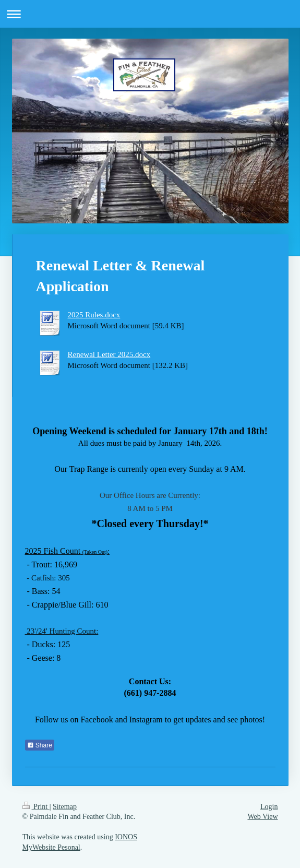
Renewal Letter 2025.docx (109, 354)
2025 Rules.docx (94, 315)
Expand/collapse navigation (150, 14)
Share (40, 745)
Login (269, 807)
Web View (262, 817)
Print (36, 807)
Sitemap (65, 807)
